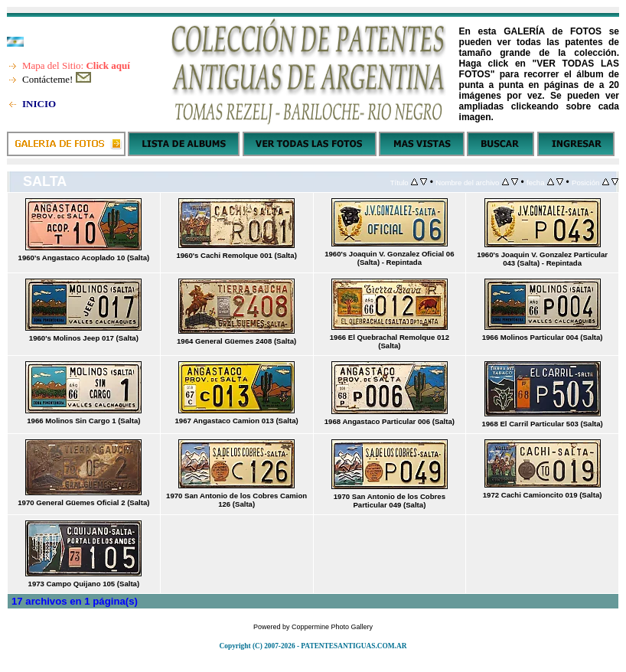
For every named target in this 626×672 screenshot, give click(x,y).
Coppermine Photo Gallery (332, 627)
